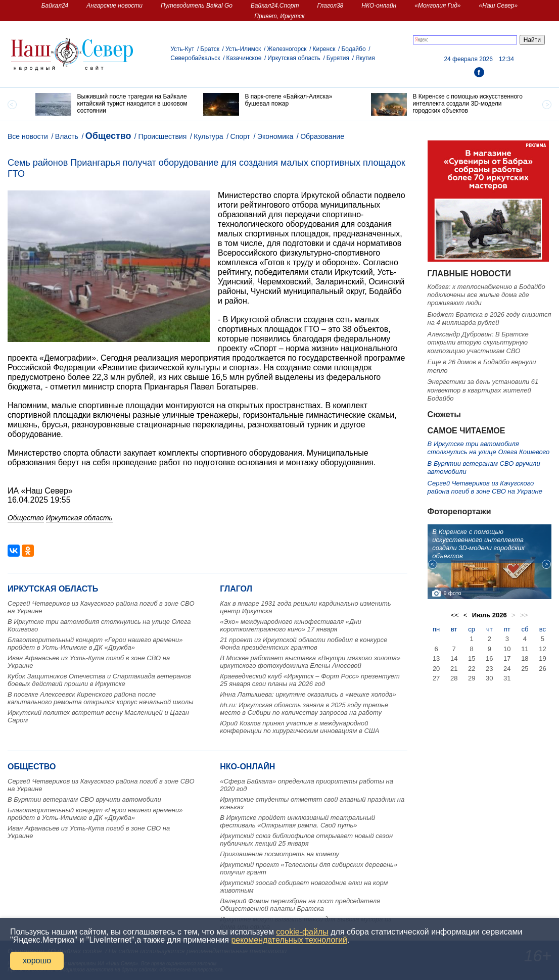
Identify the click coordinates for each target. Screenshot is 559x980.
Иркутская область (294, 58)
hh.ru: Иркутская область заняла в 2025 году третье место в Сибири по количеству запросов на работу (304, 709)
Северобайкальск (195, 58)
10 (507, 649)
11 (525, 649)
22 (472, 669)
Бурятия (338, 58)
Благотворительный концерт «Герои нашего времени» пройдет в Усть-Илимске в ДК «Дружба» (95, 644)
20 (436, 669)
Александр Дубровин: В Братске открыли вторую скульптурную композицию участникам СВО (478, 342)
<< (455, 615)
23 (489, 669)
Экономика (275, 136)
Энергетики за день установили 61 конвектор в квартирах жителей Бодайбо (483, 390)
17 (507, 658)
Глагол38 (331, 6)
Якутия (365, 58)
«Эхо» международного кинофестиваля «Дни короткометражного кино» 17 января (290, 625)
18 (525, 658)
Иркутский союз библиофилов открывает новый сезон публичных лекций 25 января (306, 840)
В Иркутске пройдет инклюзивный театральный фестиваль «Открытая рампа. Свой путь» (297, 821)
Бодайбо (353, 49)
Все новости (28, 136)
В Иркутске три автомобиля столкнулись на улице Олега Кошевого (489, 448)
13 (436, 658)
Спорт (240, 136)
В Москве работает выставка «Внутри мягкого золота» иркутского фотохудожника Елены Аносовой (310, 662)
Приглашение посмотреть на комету (279, 854)
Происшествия (163, 136)
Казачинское (244, 58)
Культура (208, 136)
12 (542, 649)
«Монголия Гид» (437, 6)
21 (454, 669)
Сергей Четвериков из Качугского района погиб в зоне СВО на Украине (485, 487)
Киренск (324, 49)
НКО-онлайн (379, 6)
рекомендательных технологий (289, 940)
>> (524, 615)
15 (472, 658)
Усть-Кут (182, 49)
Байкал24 (55, 6)
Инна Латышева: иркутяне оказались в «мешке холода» (308, 694)
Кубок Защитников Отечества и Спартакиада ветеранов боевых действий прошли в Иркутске (99, 680)
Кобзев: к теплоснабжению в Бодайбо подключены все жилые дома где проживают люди (486, 295)
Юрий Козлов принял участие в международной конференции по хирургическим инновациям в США (299, 727)
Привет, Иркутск (279, 16)
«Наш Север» (499, 6)
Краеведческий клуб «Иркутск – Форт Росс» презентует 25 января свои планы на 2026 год (310, 680)
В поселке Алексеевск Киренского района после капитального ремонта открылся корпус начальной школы (101, 698)
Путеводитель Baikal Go (197, 6)
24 (507, 669)
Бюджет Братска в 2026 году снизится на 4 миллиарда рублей (490, 318)
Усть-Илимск (243, 49)
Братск (210, 49)
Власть (67, 136)
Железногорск (287, 49)
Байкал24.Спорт (275, 6)
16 (489, 658)
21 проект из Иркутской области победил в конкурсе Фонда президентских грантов (304, 644)
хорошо (37, 961)
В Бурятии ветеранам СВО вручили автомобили (84, 799)
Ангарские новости (114, 6)
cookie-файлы (302, 932)
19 (542, 658)
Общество (108, 136)
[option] (112, 104)
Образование (322, 136)
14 (454, 658)
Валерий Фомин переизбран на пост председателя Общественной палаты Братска (300, 905)
